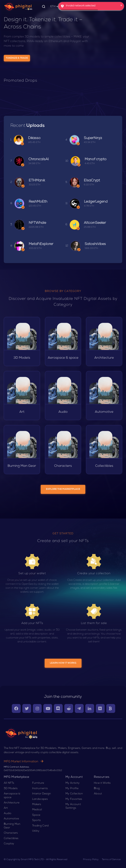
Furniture (38, 783)
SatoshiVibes (95, 244)
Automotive (11, 819)
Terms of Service (111, 860)
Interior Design (42, 794)
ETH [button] (54, 7)
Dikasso (34, 138)
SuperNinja (93, 138)
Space (36, 815)
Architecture (12, 803)
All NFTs (9, 783)
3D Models (11, 789)
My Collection (74, 794)
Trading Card (40, 826)
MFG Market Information (24, 762)
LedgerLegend (96, 202)
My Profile (72, 789)
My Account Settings (73, 806)
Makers (37, 805)
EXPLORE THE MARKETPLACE (63, 489)
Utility (36, 831)
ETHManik (37, 181)
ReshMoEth (38, 202)
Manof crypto (96, 159)
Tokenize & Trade (17, 58)
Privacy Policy (91, 860)
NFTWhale (37, 223)
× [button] (121, 6)
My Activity (73, 783)
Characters (11, 833)
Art (6, 808)
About (98, 794)
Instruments (40, 789)
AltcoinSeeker (95, 223)
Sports (37, 821)
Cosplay (9, 844)
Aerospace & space (12, 796)
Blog (97, 789)
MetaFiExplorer (41, 244)
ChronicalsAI (39, 159)
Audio (8, 814)
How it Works (102, 783)
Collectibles (11, 839)
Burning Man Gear (12, 826)
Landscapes (40, 799)
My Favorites (74, 799)
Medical (37, 810)
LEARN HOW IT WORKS (63, 663)
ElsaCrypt (92, 181)
